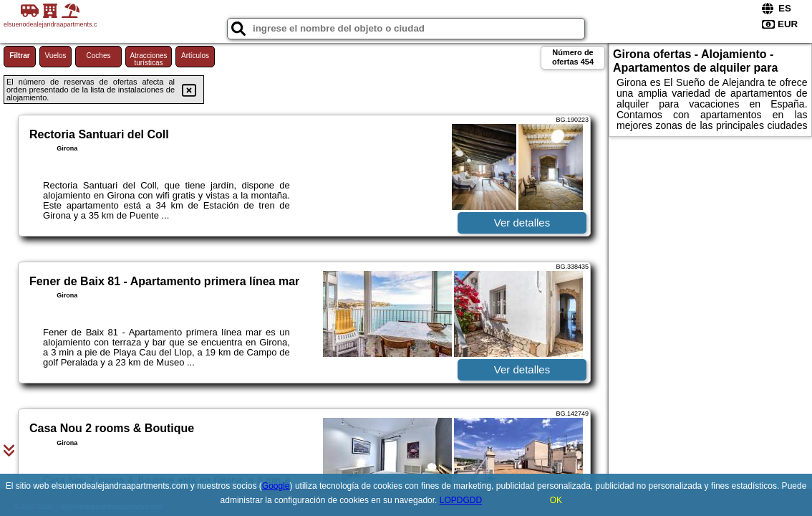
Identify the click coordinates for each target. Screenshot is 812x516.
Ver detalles (522, 223)
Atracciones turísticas (148, 59)
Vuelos (55, 56)
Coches (99, 56)
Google (276, 486)
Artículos (195, 56)
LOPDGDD (461, 500)
